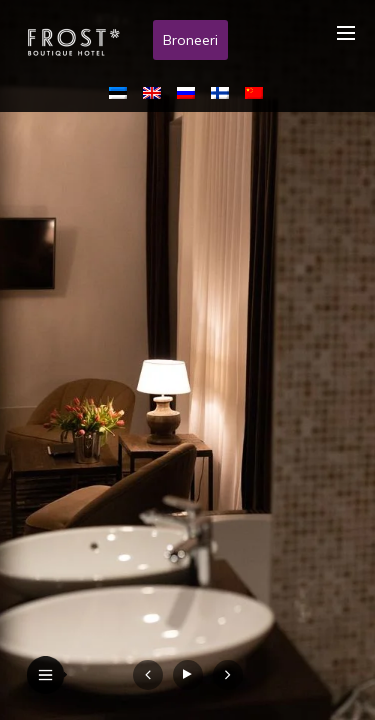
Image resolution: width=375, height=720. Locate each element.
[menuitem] (122, 92)
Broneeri (190, 40)
